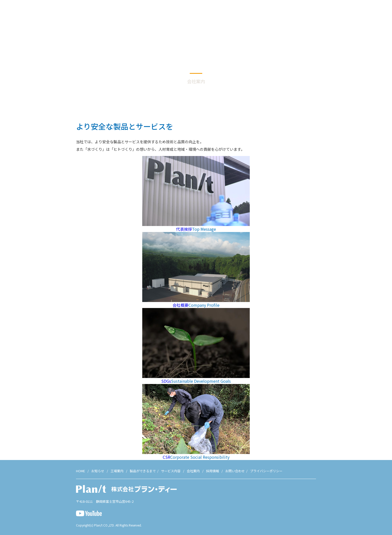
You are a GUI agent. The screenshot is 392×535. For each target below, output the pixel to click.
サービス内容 (308, 12)
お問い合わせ (374, 12)
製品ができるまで (279, 12)
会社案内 (331, 12)
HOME (80, 471)
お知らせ (233, 12)
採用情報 (351, 12)
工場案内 (252, 12)
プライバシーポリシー (266, 471)
